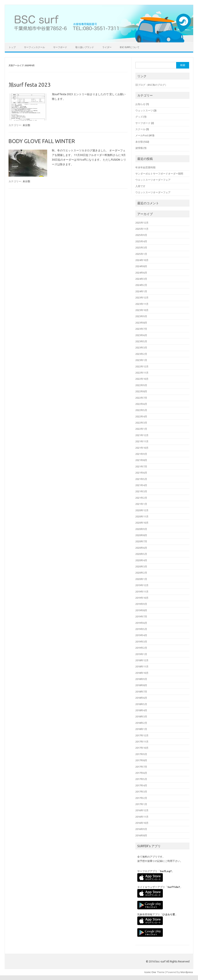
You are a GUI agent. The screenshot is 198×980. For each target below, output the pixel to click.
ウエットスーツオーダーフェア (153, 180)
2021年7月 (141, 466)
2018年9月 (141, 679)
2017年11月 (142, 742)
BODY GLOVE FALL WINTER (42, 141)
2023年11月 (142, 304)
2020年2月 (141, 573)
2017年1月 (141, 804)
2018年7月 (141, 692)
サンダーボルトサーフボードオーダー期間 (159, 174)
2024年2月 (141, 285)
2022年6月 (141, 404)
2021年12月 (142, 435)
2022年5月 (141, 410)
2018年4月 (141, 710)
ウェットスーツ (144, 110)
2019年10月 (142, 598)
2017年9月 (141, 754)
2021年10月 (142, 448)
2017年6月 (141, 773)
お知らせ (140, 104)
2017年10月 (142, 748)
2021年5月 (141, 479)
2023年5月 (141, 341)
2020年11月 (142, 516)
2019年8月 (141, 610)
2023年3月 (141, 348)
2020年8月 (141, 535)
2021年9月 (141, 454)
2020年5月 (141, 554)
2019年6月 (141, 623)
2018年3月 (141, 716)
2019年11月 (142, 592)
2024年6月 (141, 273)
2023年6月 (141, 335)
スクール (140, 129)
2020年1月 (141, 579)
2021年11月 (142, 441)
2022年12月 (142, 366)
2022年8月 (141, 391)
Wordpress (187, 972)
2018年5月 (141, 704)
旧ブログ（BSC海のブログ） (151, 85)
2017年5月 (141, 779)
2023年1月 (141, 360)
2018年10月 (142, 673)
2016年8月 (141, 835)
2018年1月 (141, 729)
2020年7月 (141, 541)
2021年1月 (141, 504)
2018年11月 (142, 666)
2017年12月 (142, 735)
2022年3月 (141, 423)
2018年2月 (141, 723)
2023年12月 (142, 298)
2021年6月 (141, 473)
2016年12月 (142, 810)
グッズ (139, 117)
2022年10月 (142, 379)
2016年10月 (142, 823)
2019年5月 (141, 629)
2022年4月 (141, 416)
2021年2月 (141, 498)
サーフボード (60, 47)
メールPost (142, 135)
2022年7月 (141, 398)
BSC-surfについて (130, 47)
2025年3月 (141, 248)
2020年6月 (141, 548)
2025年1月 (141, 254)
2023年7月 (141, 329)
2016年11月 (142, 817)
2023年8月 (141, 323)
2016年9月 (141, 829)
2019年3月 (141, 642)
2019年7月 (141, 616)
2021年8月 (141, 460)
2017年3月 (141, 792)
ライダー (107, 47)
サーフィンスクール (34, 47)
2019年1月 (141, 654)
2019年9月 (141, 604)
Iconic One (150, 972)
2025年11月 (142, 229)
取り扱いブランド (85, 47)
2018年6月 (141, 698)
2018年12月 (142, 660)
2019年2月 (141, 648)
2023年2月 (141, 354)
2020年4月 (141, 560)
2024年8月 (141, 266)
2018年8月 (141, 685)
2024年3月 (141, 279)
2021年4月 (141, 485)
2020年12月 (142, 510)
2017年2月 (141, 798)
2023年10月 (142, 310)
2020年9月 (141, 529)
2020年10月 (142, 523)
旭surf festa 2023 (30, 85)
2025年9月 (141, 235)
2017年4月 (141, 785)
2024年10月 (142, 260)
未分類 (26, 125)
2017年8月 (141, 760)
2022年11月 (142, 373)
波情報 (139, 148)
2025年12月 (142, 223)
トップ (12, 47)
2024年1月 (141, 291)
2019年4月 (141, 635)
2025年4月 (141, 241)
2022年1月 (141, 429)
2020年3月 (141, 566)
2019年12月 (142, 585)
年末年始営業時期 (145, 167)
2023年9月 (141, 316)
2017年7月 (141, 767)
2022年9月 (141, 385)
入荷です (140, 186)
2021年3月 (141, 491)
